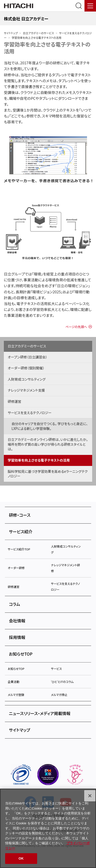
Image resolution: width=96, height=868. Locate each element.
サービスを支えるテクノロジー (30, 413)
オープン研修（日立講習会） (28, 357)
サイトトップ (11, 33)
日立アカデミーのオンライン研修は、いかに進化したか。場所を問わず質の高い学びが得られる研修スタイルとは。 (48, 444)
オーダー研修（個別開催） (26, 368)
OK (21, 858)
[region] (48, 828)
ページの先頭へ (76, 327)
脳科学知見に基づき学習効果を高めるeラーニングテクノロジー (48, 474)
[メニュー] (90, 6)
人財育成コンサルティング (27, 379)
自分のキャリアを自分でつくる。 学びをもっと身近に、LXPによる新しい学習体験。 (50, 426)
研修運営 (14, 401)
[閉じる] (90, 796)
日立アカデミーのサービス (38, 33)
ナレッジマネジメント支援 (26, 390)
